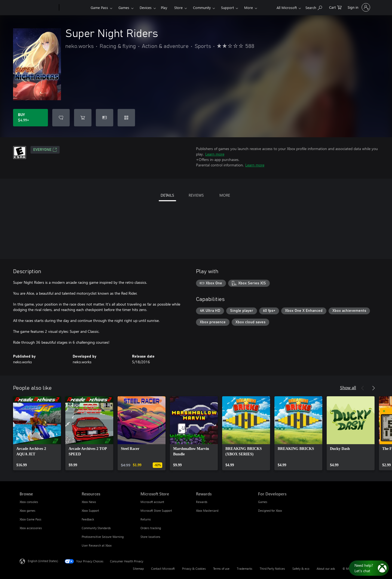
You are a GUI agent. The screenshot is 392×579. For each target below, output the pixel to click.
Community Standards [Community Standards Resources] (96, 528)
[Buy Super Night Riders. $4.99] (30, 118)
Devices (146, 7)
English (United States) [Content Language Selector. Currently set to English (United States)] (43, 561)
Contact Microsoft (163, 569)
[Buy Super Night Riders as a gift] (105, 118)
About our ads (326, 569)
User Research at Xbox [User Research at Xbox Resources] (97, 545)
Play (164, 7)
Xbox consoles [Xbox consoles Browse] (29, 502)
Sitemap (138, 569)
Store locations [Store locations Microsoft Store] (150, 537)
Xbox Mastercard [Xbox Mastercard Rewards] (207, 511)
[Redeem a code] (126, 118)
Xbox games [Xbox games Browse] (27, 511)
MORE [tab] (225, 195)
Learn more (215, 154)
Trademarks (245, 569)
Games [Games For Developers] (263, 502)
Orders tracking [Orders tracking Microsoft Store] (151, 528)
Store (178, 7)
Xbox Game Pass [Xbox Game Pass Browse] (30, 519)
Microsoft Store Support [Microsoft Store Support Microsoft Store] (156, 511)
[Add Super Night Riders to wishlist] (61, 118)
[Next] (373, 388)
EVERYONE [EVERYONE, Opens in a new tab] (45, 150)
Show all (348, 387)
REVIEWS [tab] (196, 195)
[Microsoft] (38, 8)
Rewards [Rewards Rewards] (202, 502)
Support (227, 7)
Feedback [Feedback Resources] (88, 519)
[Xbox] (74, 8)
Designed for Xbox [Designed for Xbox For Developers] (270, 511)
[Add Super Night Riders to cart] (83, 118)
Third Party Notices (272, 569)
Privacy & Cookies (194, 569)
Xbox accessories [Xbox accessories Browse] (31, 528)
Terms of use (221, 569)
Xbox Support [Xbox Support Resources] (90, 511)
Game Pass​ (99, 7)
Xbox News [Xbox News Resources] (89, 502)
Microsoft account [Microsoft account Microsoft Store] (152, 502)
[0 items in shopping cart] (335, 7)
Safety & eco (301, 569)
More (249, 7)
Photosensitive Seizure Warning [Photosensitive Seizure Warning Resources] (103, 537)
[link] (37, 433)
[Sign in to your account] (358, 7)
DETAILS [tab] (167, 195)
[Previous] (363, 388)
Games (124, 7)
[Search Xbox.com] (314, 7)
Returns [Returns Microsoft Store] (146, 519)
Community (202, 7)
